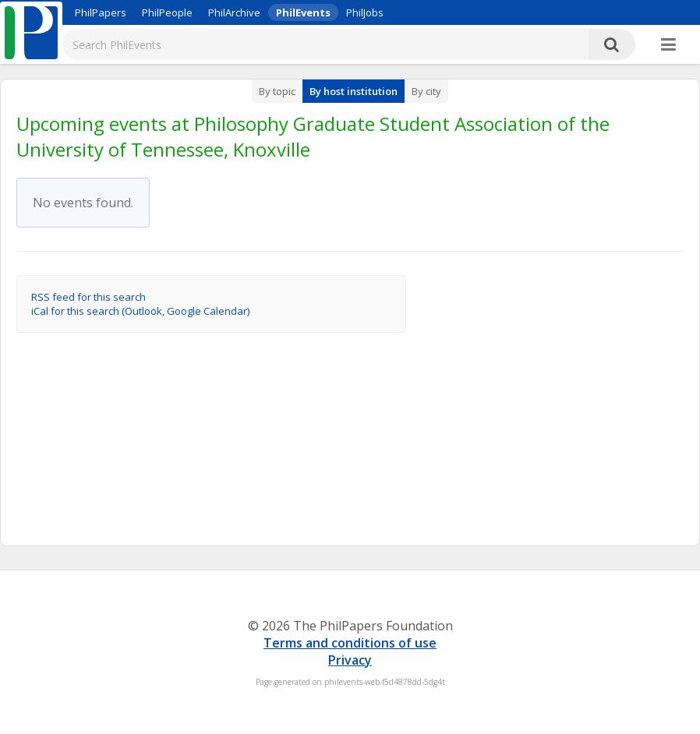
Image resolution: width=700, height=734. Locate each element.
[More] (668, 45)
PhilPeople (167, 12)
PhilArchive (234, 12)
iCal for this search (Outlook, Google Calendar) (140, 311)
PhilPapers (101, 12)
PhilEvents (303, 12)
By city (426, 91)
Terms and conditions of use (350, 643)
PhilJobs (365, 12)
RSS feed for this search (88, 297)
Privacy (350, 660)
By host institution (354, 91)
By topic (277, 91)
